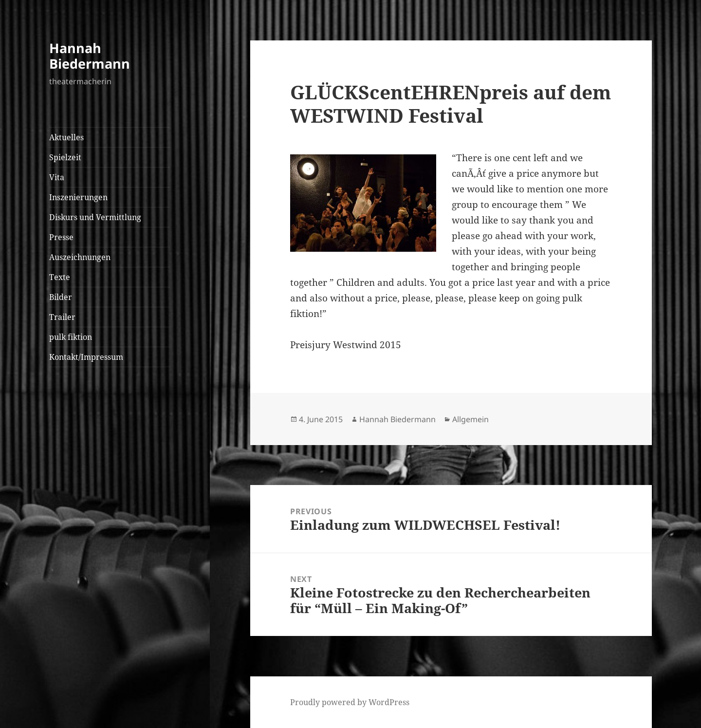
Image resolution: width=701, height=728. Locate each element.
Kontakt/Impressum (86, 357)
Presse (61, 237)
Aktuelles (66, 137)
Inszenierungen (78, 197)
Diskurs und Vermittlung (95, 217)
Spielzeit (65, 157)
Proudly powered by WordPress (350, 702)
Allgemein (470, 419)
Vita (57, 177)
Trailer (62, 317)
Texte (60, 277)
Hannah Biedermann (90, 56)
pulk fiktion (71, 337)
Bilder (61, 297)
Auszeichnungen (80, 257)
